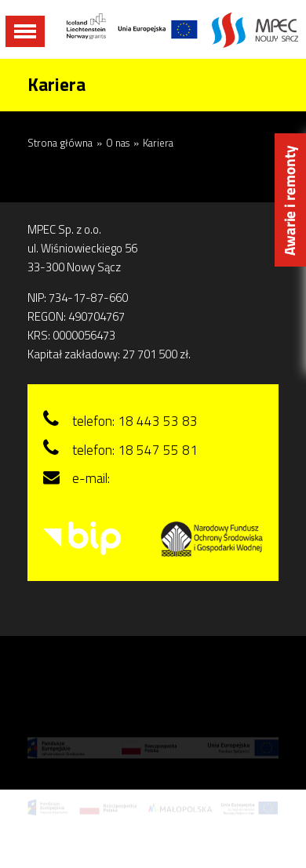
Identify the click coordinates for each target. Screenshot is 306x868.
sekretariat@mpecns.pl (177, 478)
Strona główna (60, 143)
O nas (118, 143)
